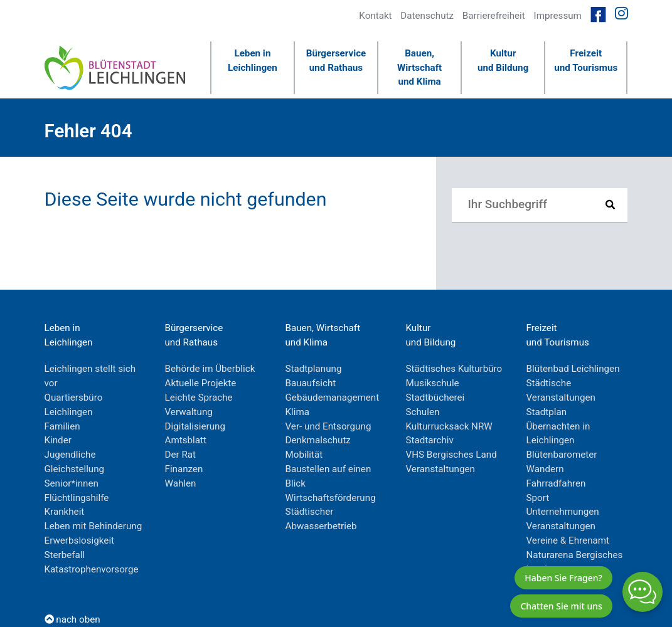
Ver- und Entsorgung (328, 426)
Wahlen (181, 483)
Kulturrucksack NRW (449, 426)
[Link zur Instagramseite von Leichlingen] (621, 14)
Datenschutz (427, 16)
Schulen (423, 412)
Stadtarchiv (430, 440)
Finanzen (184, 469)
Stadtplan (547, 412)
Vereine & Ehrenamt (568, 540)
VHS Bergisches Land (451, 455)
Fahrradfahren (556, 483)
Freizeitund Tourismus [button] (586, 61)
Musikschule (433, 383)
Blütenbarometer (562, 455)
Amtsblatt (186, 440)
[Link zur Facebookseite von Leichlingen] (598, 13)
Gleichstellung (75, 469)
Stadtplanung (314, 369)
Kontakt (375, 16)
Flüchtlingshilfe (77, 498)
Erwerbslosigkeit (80, 540)
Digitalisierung (195, 426)
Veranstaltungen (440, 469)
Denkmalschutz (318, 440)
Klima (298, 412)
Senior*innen (72, 483)
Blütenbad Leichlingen (573, 369)
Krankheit (65, 512)
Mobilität (304, 455)
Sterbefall (65, 555)
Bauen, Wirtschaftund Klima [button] (419, 68)
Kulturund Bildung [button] (503, 61)
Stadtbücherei (435, 398)
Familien (62, 426)
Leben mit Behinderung (93, 526)
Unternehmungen (563, 512)
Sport (538, 498)
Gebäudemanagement (333, 398)
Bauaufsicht (311, 383)
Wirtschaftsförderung (331, 498)
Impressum (558, 16)
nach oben (72, 619)
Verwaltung (189, 412)
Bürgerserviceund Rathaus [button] (336, 61)
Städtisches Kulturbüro (454, 369)
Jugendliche (70, 455)
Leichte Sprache (199, 398)
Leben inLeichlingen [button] (253, 61)
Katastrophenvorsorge (92, 569)
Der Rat (181, 455)
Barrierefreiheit (494, 16)
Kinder (58, 440)
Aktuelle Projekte (201, 383)
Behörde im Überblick (210, 369)
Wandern (545, 469)
